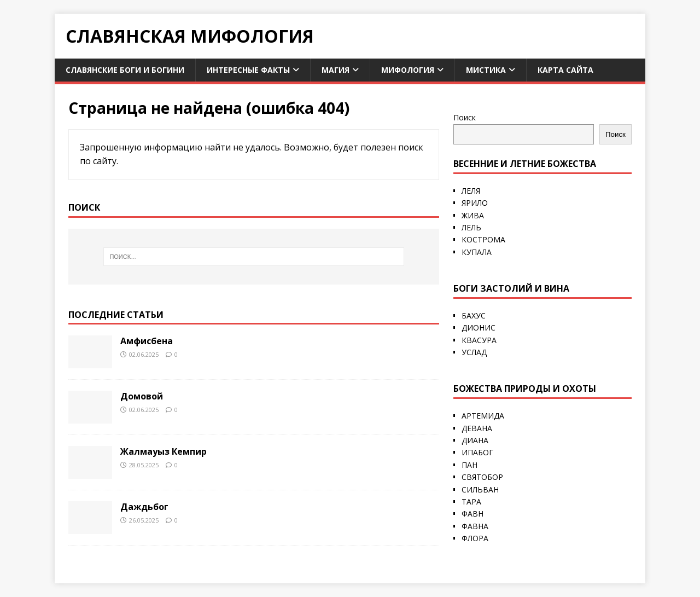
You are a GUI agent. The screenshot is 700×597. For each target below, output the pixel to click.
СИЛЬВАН (480, 489)
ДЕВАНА (477, 428)
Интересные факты (248, 70)
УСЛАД (474, 352)
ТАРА (471, 502)
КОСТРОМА (483, 239)
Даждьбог (144, 507)
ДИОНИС (479, 328)
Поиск (465, 117)
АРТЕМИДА (483, 416)
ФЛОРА (475, 538)
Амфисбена (147, 341)
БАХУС (474, 315)
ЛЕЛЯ (471, 191)
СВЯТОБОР (482, 477)
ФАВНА (475, 526)
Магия (336, 70)
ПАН (469, 465)
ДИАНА (475, 440)
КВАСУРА (479, 340)
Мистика (486, 70)
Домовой (142, 396)
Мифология (408, 70)
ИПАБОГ (477, 452)
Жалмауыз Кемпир (164, 451)
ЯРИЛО (475, 203)
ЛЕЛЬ (471, 227)
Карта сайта (565, 70)
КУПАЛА (477, 252)
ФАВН (472, 514)
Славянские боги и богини (125, 70)
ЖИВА (473, 215)
